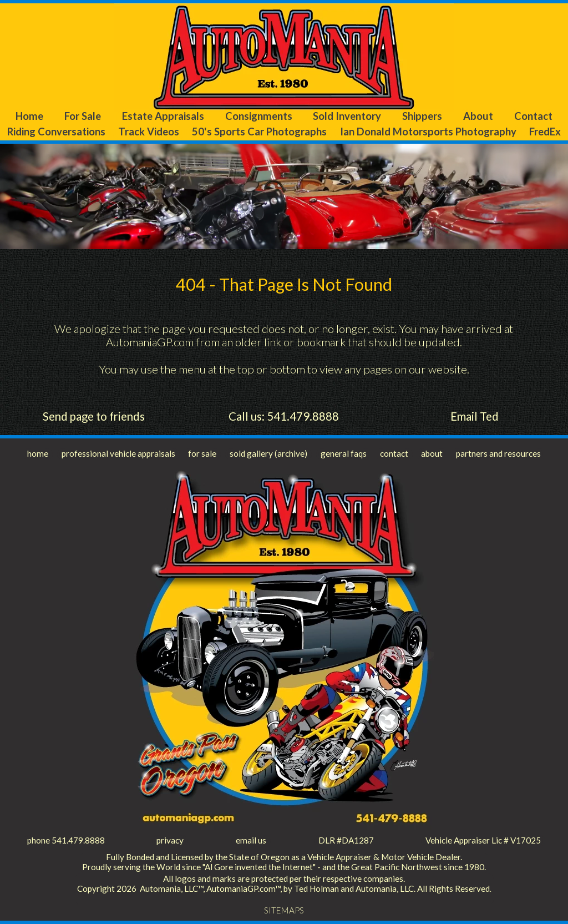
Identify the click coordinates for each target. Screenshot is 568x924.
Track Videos (149, 132)
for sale (202, 453)
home (38, 453)
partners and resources (498, 453)
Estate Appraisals (163, 116)
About (478, 116)
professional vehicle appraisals (118, 453)
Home (29, 116)
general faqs (344, 453)
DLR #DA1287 (346, 840)
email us (251, 840)
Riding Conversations (56, 132)
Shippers (422, 116)
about (432, 453)
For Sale (83, 116)
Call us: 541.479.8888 (284, 416)
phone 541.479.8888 (66, 840)
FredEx (545, 132)
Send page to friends (94, 416)
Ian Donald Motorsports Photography (428, 132)
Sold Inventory (347, 116)
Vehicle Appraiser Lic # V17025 (483, 840)
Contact (533, 116)
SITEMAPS (284, 910)
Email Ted (475, 416)
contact (394, 453)
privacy (170, 840)
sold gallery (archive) (268, 453)
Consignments (259, 116)
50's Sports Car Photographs (259, 132)
